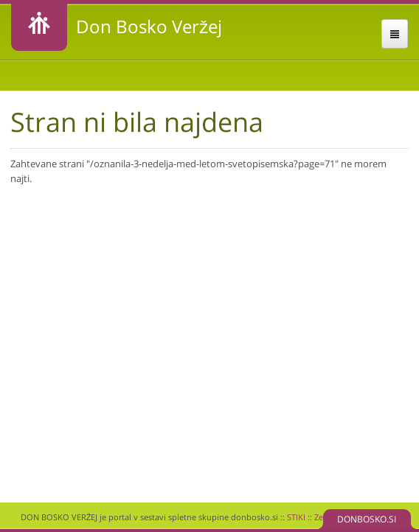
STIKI (296, 517)
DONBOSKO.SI (367, 519)
